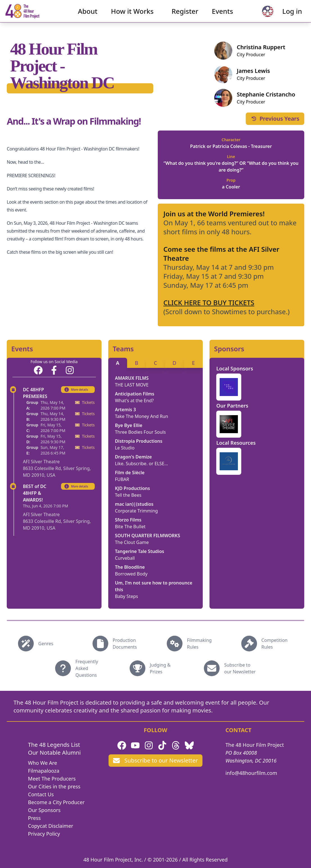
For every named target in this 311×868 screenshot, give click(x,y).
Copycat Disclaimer (51, 826)
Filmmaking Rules (199, 644)
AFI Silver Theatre (41, 462)
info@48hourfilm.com (251, 773)
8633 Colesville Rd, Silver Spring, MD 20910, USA (57, 472)
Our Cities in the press (54, 786)
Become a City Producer (56, 802)
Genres (46, 644)
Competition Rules (275, 644)
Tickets (85, 402)
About (88, 16)
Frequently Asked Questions (87, 668)
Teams (123, 349)
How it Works (132, 16)
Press (34, 818)
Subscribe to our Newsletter (240, 668)
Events (222, 16)
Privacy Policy (44, 834)
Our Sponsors (44, 810)
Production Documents (125, 644)
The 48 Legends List (54, 745)
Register (185, 16)
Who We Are (43, 763)
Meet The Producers (52, 779)
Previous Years (275, 119)
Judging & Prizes (160, 668)
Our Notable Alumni (55, 753)
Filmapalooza (44, 771)
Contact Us (41, 794)
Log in (283, 16)
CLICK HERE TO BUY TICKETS (209, 303)
